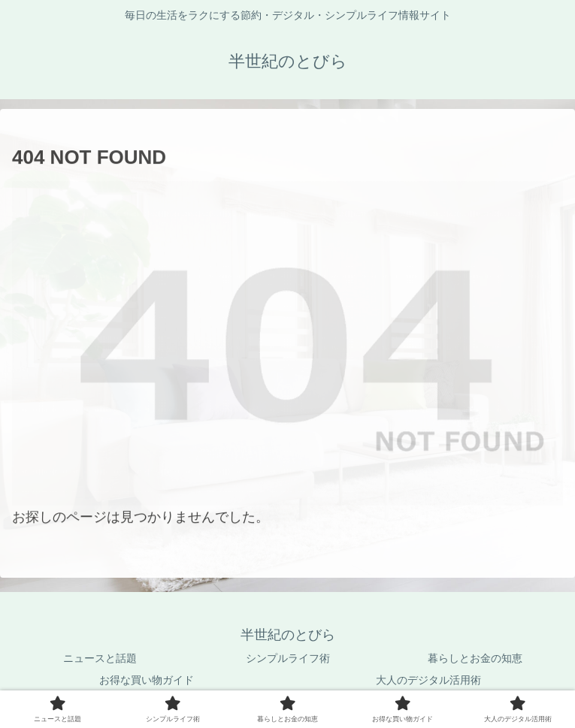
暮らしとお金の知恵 (475, 658)
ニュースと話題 (100, 658)
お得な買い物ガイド (147, 680)
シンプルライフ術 (288, 658)
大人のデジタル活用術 (428, 680)
